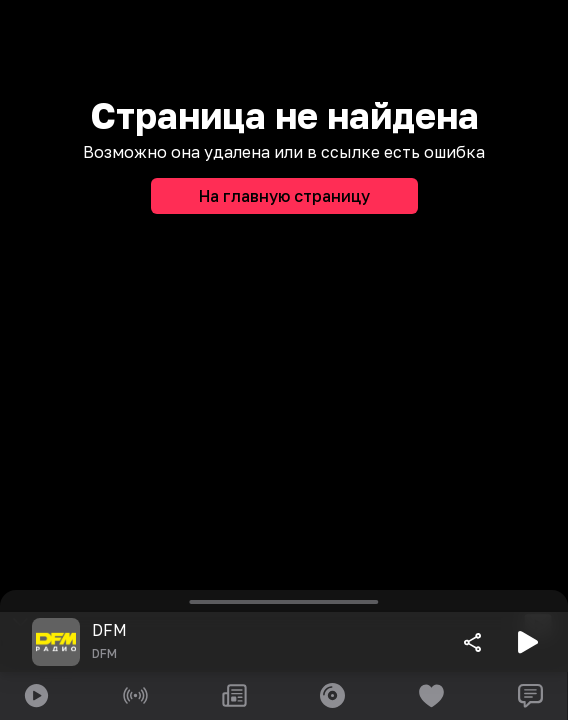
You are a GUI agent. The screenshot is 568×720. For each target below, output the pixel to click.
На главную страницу (284, 196)
